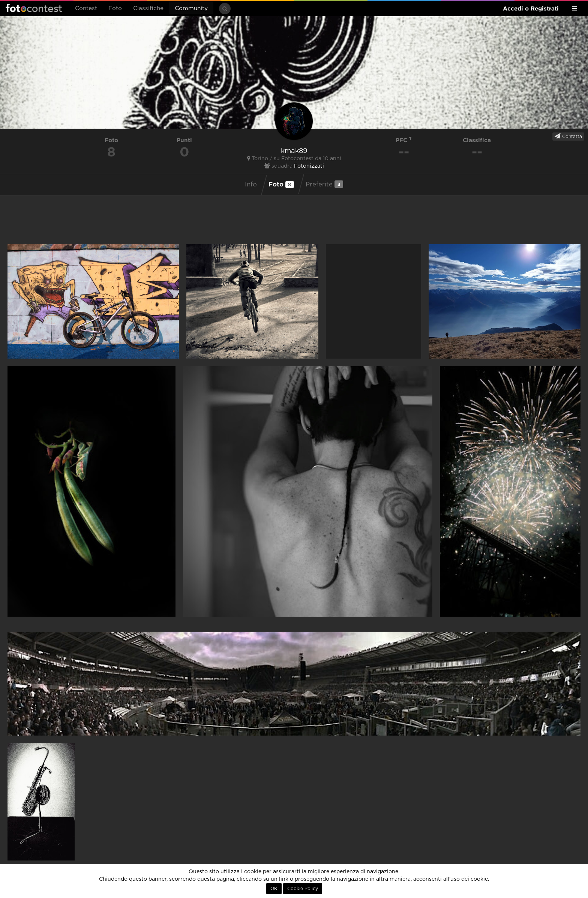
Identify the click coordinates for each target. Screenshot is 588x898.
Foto (115, 8)
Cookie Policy (303, 889)
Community (191, 8)
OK (274, 889)
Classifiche (148, 8)
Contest (86, 8)
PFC (404, 140)
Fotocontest (34, 8)
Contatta (568, 136)
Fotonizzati (309, 166)
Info (251, 185)
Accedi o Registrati (531, 8)
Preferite (324, 184)
